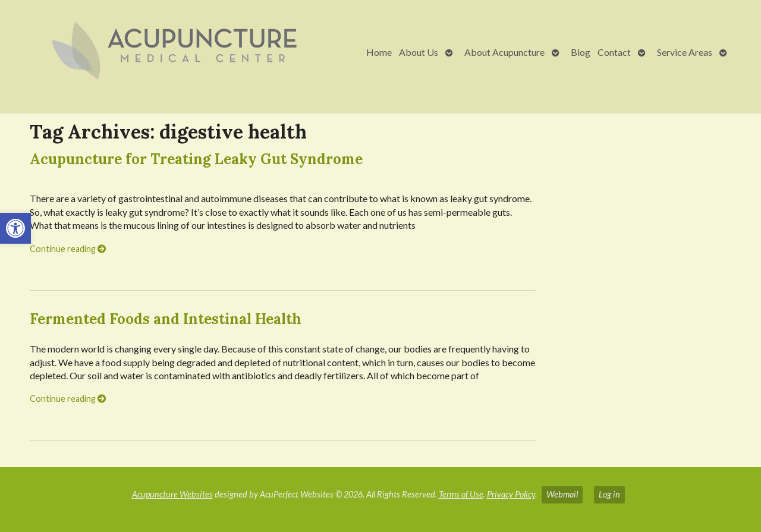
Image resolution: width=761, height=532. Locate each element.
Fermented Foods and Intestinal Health (166, 319)
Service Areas (685, 52)
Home (379, 52)
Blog (581, 52)
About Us (419, 52)
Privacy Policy (511, 494)
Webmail (562, 494)
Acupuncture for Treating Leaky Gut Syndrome (196, 159)
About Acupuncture (504, 52)
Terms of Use (461, 494)
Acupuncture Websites (172, 494)
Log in (609, 494)
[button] (15, 228)
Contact (614, 52)
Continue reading (68, 249)
